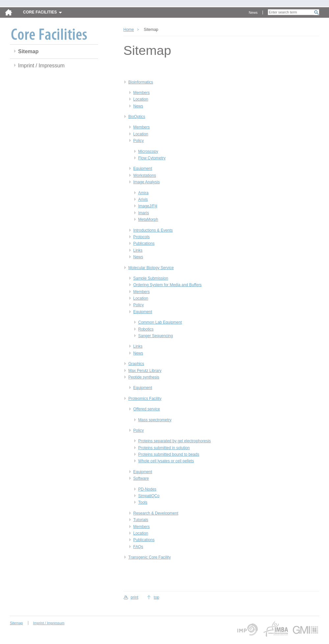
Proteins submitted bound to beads (169, 454)
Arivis (143, 199)
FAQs (138, 547)
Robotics (146, 329)
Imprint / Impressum (41, 66)
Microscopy (148, 151)
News (253, 12)
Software (141, 478)
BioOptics (137, 117)
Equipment (143, 169)
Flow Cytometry (152, 158)
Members (141, 93)
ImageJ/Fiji (148, 206)
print (134, 597)
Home (129, 30)
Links (138, 250)
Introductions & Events (153, 230)
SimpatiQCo (149, 496)
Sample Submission (151, 278)
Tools (143, 502)
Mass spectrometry (155, 420)
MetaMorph (148, 219)
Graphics (136, 364)
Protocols (141, 237)
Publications (144, 243)
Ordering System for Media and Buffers (167, 285)
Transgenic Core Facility (150, 557)
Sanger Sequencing (155, 336)
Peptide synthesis (144, 377)
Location (141, 99)
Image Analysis (147, 182)
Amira (143, 193)
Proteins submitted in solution (164, 448)
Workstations (145, 175)
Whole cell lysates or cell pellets (166, 461)
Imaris (144, 213)
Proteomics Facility (145, 399)
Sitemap (28, 51)
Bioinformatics (141, 82)
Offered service (147, 409)
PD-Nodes (147, 489)
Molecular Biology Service (151, 268)
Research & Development (156, 513)
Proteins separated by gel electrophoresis (175, 441)
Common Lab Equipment (160, 322)
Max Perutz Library (145, 371)
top (156, 597)
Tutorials (141, 520)
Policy (139, 141)
